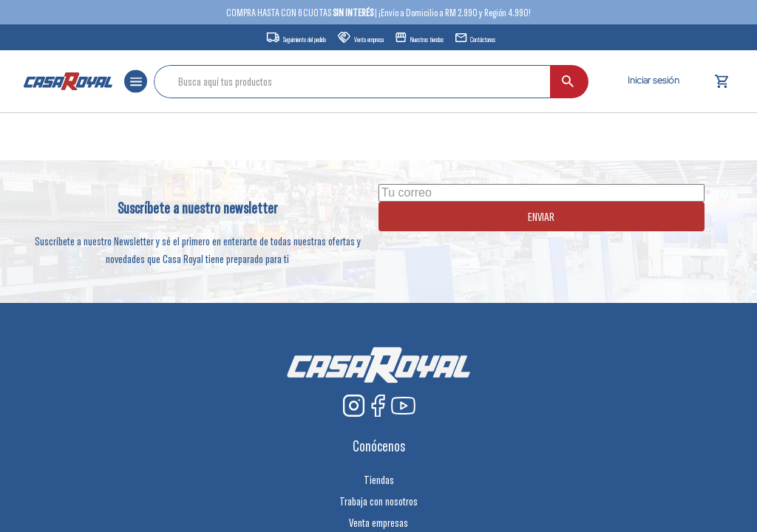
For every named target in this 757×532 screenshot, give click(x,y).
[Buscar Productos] (568, 82)
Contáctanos (483, 40)
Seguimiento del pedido (305, 40)
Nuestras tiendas (427, 40)
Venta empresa (369, 40)
